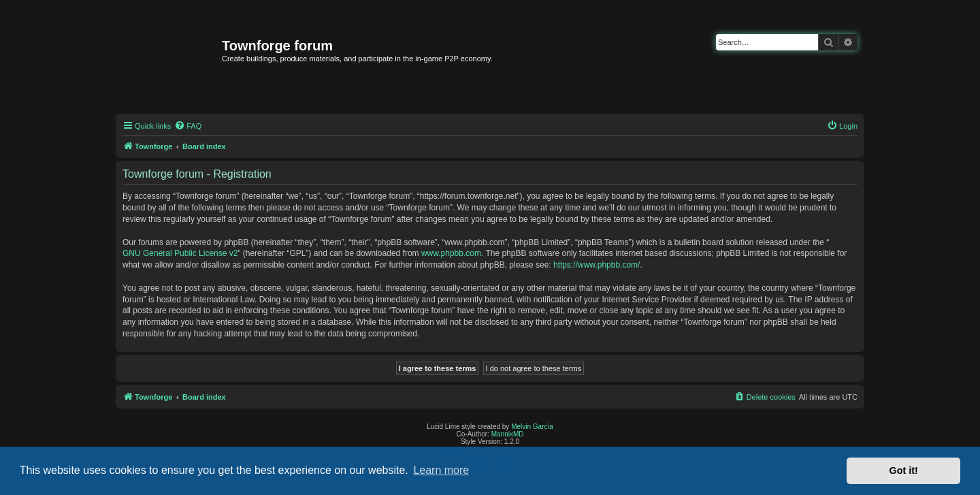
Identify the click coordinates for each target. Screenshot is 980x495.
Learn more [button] (441, 470)
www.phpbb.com (451, 253)
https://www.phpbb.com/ (597, 265)
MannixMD (508, 434)
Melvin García (532, 427)
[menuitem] (188, 126)
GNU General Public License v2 (180, 253)
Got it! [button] (904, 470)
